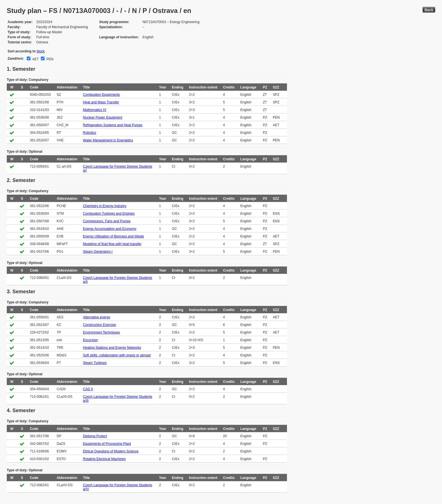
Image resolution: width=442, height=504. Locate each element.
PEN (49, 59)
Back (429, 10)
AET (35, 59)
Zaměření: (16, 59)
